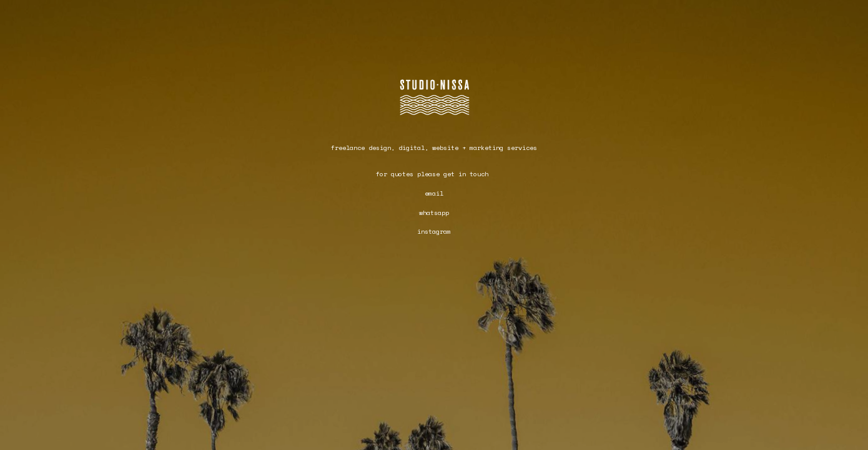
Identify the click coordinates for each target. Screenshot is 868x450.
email (434, 193)
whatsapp (434, 213)
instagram (434, 232)
